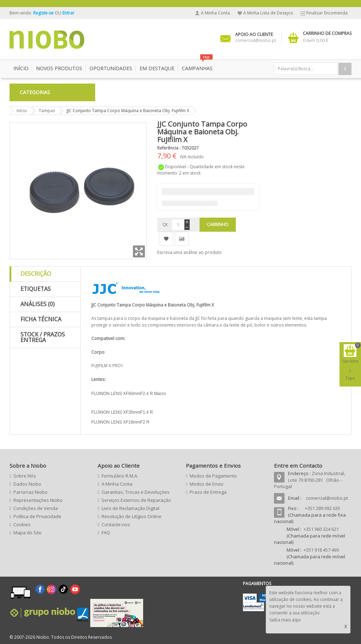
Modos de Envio (207, 484)
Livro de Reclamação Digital (130, 508)
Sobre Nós (25, 476)
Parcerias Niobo (30, 492)
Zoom (139, 251)
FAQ (106, 533)
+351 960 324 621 (321, 529)
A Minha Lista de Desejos (268, 13)
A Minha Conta (215, 13)
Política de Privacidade (37, 516)
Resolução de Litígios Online (131, 516)
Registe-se (44, 13)
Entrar (68, 13)
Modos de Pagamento (213, 476)
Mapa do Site (27, 533)
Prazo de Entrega (208, 492)
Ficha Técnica (41, 319)
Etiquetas (36, 289)
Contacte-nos (116, 524)
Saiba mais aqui (285, 620)
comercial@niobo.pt (327, 498)
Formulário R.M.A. (120, 476)
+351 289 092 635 (323, 508)
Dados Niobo (27, 484)
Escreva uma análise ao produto (189, 252)
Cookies (22, 524)
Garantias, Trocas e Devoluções (136, 492)
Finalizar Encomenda (327, 13)
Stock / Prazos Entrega (43, 337)
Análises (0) (38, 304)
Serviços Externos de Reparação (136, 500)
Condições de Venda (36, 508)
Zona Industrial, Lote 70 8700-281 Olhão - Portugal (310, 480)
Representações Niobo (38, 500)
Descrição (36, 274)
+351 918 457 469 (321, 550)
